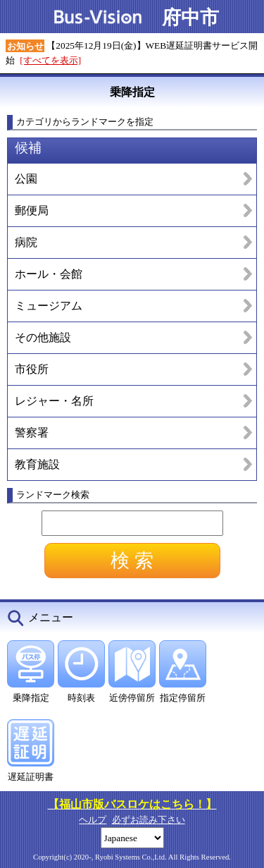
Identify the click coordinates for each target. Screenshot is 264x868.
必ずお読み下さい (149, 820)
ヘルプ (93, 820)
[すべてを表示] (50, 60)
